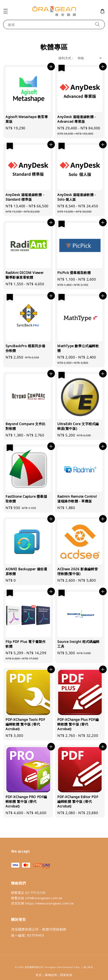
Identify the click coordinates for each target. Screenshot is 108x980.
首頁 (39, 975)
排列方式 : (66, 58)
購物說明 (51, 975)
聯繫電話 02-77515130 (28, 893)
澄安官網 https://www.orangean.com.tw (42, 903)
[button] (6, 11)
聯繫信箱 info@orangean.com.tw (37, 898)
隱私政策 (66, 975)
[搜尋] (98, 24)
